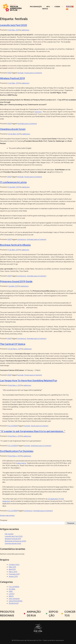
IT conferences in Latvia (13, 182)
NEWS (11, 596)
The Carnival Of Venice (13, 344)
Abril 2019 (12, 569)
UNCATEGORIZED (16, 601)
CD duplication (53, 499)
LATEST (12, 594)
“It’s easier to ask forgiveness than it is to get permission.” (33, 431)
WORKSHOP (14, 603)
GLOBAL (12, 589)
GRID (9, 73)
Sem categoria (14, 599)
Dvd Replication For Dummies (17, 451)
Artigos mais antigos (7, 515)
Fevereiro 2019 (14, 574)
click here (38, 112)
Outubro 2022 (14, 565)
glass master (22, 463)
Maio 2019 (12, 567)
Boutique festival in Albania (15, 245)
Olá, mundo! (9, 534)
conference (22, 239)
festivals (20, 73)
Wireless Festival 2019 (12, 78)
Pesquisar (4, 520)
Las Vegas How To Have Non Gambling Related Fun (28, 380)
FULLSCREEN (13, 426)
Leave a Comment (35, 73)
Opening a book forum (13, 129)
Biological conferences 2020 (15, 541)
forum (26, 73)
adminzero (25, 30)
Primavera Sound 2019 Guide (16, 281)
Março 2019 (13, 572)
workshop (34, 446)
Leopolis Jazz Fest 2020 (14, 25)
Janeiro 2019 (13, 576)
